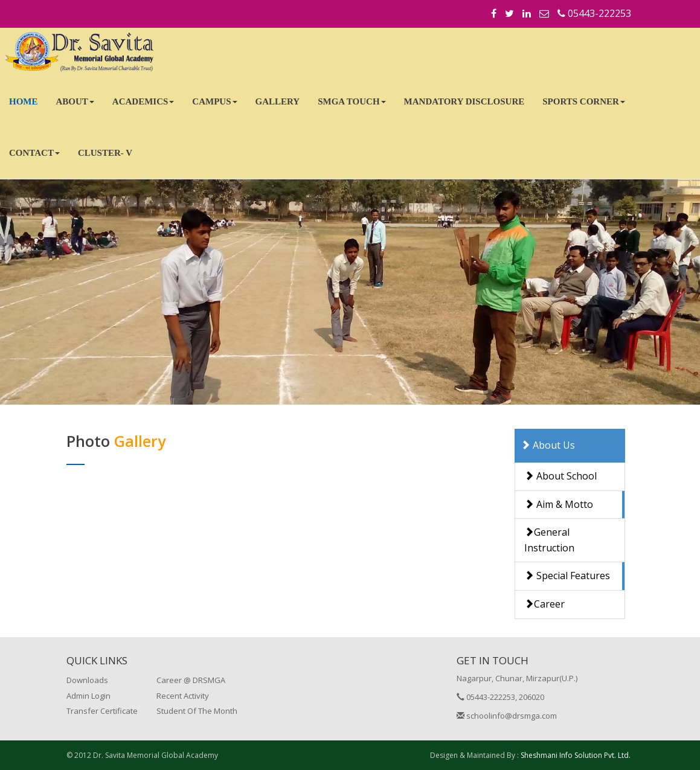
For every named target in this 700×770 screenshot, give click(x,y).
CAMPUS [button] (214, 101)
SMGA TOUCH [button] (352, 101)
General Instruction (549, 540)
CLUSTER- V (105, 153)
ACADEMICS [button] (143, 101)
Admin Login (88, 696)
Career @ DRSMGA (191, 680)
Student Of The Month (197, 711)
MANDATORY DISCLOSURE (464, 101)
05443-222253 (594, 13)
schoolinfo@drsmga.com (507, 716)
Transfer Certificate (102, 711)
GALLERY (278, 101)
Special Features (567, 576)
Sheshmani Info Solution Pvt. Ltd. (576, 755)
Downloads (87, 680)
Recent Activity (183, 696)
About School (560, 476)
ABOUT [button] (75, 101)
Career (544, 604)
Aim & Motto (559, 504)
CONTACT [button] (34, 153)
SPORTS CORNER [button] (584, 101)
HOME (24, 101)
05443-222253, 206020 (500, 697)
